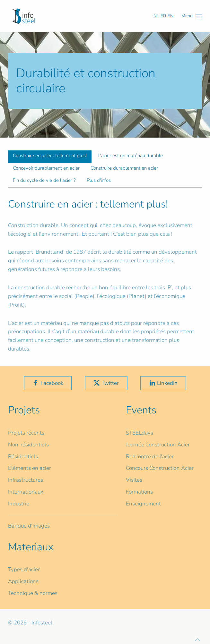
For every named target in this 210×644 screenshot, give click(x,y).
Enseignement (143, 504)
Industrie (19, 504)
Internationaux (26, 492)
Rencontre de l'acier (150, 457)
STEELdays (140, 433)
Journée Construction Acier (158, 445)
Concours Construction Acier (160, 468)
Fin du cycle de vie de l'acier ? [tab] (44, 180)
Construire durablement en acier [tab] (124, 168)
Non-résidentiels (28, 445)
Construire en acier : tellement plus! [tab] (50, 156)
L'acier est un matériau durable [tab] (130, 156)
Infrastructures (26, 480)
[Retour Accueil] (24, 16)
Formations (139, 492)
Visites (134, 480)
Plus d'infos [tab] (99, 180)
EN (171, 16)
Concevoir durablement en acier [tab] (46, 168)
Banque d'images (29, 526)
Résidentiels (23, 457)
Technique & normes (33, 593)
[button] (192, 16)
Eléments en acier (30, 468)
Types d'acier (24, 569)
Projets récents (26, 433)
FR (163, 16)
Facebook (48, 383)
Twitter (106, 383)
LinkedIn (163, 383)
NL (156, 16)
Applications (23, 581)
